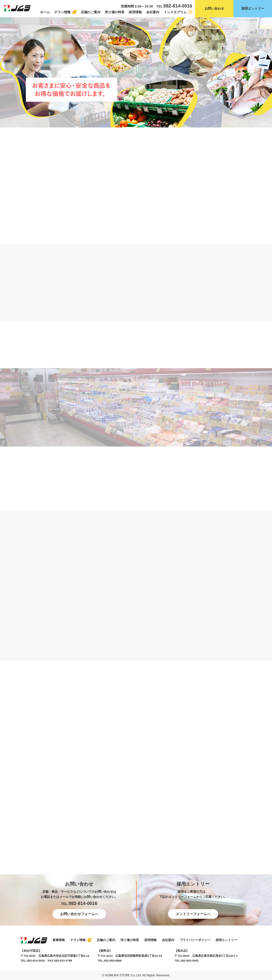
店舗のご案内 (91, 12)
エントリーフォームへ (193, 914)
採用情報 (135, 12)
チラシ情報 (62, 12)
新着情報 (59, 940)
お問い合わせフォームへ (79, 914)
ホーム (45, 12)
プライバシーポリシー (195, 940)
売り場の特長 (115, 12)
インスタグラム (175, 12)
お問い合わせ (214, 9)
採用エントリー (253, 9)
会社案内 (153, 12)
